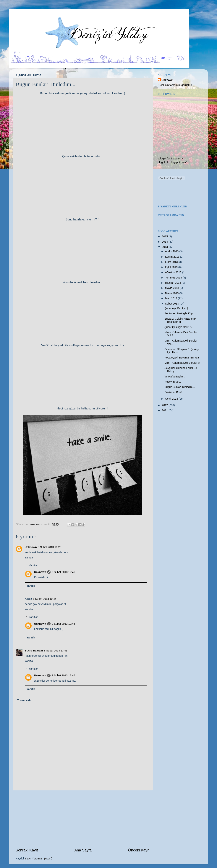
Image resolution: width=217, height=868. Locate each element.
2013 (165, 247)
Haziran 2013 (174, 283)
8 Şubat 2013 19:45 (45, 599)
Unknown (31, 547)
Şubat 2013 (172, 304)
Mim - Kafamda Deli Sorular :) (182, 363)
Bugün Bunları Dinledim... (180, 387)
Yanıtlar (33, 565)
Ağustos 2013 (174, 272)
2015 (165, 236)
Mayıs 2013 (172, 288)
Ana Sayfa (83, 850)
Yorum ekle (24, 700)
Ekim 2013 (172, 262)
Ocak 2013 (172, 399)
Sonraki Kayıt (27, 850)
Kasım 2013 (173, 257)
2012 (165, 405)
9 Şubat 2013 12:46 (63, 572)
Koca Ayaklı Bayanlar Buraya (182, 358)
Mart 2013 (172, 298)
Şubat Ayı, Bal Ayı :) (176, 308)
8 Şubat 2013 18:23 (50, 547)
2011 (165, 410)
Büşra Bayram (34, 651)
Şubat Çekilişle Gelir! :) (178, 327)
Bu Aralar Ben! (173, 392)
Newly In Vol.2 (173, 382)
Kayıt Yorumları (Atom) (39, 859)
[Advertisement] (82, 819)
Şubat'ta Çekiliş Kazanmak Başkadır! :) (180, 320)
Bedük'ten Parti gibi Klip (179, 313)
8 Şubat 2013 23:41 (56, 651)
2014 (165, 242)
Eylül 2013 (172, 267)
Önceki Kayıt (139, 850)
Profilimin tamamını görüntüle (175, 85)
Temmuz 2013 (174, 278)
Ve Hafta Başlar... (175, 377)
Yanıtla (29, 558)
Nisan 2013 (172, 293)
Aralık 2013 (172, 251)
